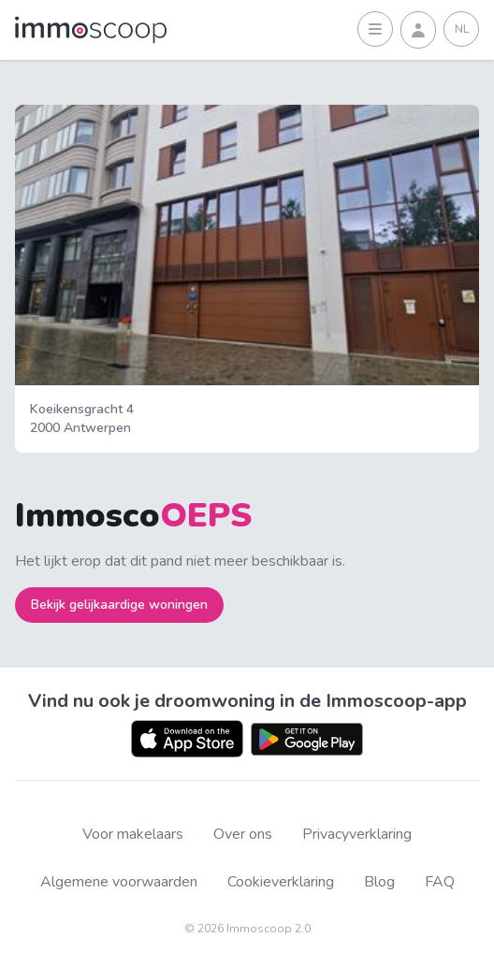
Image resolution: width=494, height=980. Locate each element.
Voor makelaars (133, 835)
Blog (379, 882)
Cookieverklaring (281, 882)
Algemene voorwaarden (119, 882)
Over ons (243, 835)
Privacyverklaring (357, 835)
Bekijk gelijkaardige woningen (119, 605)
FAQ (440, 882)
